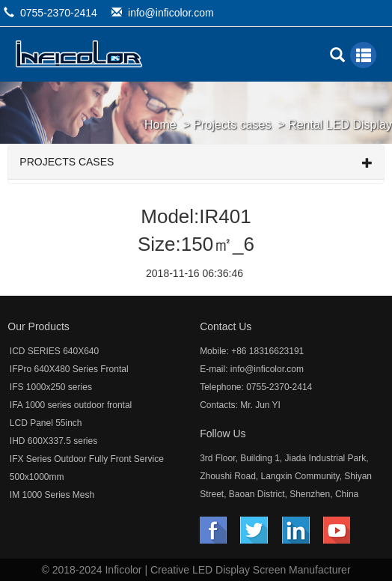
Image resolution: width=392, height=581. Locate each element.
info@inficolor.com (171, 13)
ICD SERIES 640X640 (54, 351)
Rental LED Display (340, 125)
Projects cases (232, 125)
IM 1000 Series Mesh (52, 495)
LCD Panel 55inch (46, 423)
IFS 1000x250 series (51, 387)
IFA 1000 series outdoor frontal (71, 405)
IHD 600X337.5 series (53, 441)
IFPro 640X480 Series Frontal (69, 369)
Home (160, 125)
